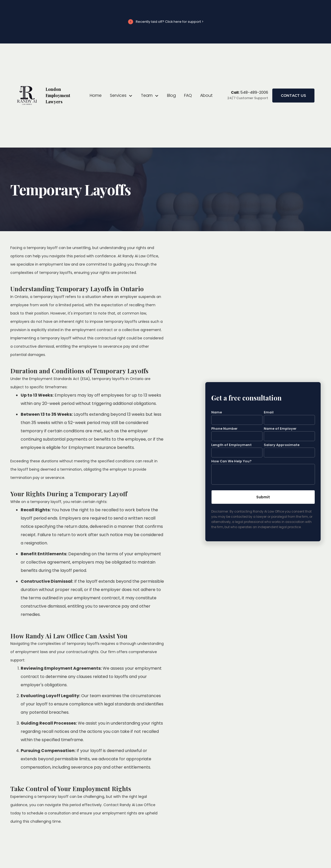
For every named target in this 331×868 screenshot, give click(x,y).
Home (96, 95)
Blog (171, 95)
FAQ (188, 95)
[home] (46, 96)
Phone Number (224, 429)
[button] (121, 96)
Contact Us (293, 96)
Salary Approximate (282, 445)
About (206, 95)
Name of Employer (280, 429)
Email (269, 413)
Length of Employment (231, 445)
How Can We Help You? (231, 461)
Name (217, 413)
